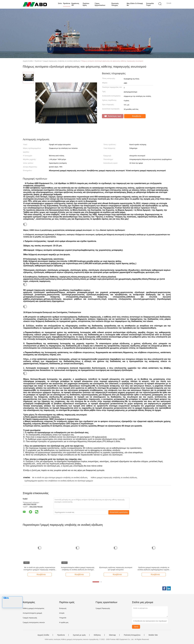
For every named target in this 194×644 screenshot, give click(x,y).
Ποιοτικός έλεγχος (115, 4)
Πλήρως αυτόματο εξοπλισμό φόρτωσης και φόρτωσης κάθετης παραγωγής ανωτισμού (112, 61)
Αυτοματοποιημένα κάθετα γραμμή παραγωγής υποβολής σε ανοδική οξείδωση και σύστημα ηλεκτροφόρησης (78, 569)
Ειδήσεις (97, 635)
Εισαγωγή (63, 608)
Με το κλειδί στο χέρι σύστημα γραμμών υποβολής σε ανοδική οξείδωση (60, 478)
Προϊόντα (67, 3)
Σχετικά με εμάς (79, 635)
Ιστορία (62, 613)
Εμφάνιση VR (75, 4)
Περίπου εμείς (86, 4)
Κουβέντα (135, 116)
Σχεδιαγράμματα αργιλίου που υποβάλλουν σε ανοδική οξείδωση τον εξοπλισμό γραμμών (59, 481)
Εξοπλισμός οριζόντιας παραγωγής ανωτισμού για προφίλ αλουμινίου (116, 569)
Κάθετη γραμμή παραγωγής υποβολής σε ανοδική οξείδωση (114, 478)
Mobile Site (153, 635)
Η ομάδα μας (64, 622)
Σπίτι (60, 3)
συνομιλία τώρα (150, 4)
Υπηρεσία (63, 618)
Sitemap (112, 635)
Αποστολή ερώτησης (119, 512)
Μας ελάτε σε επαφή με (135, 4)
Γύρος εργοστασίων (100, 4)
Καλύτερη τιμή (113, 116)
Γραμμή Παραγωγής (103, 608)
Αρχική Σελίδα (43, 635)
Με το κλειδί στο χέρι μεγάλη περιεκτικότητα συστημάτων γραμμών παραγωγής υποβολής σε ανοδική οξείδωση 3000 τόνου (40, 569)
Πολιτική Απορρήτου (132, 635)
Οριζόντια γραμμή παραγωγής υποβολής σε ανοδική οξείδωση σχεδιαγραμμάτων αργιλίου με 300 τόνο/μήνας (154, 569)
